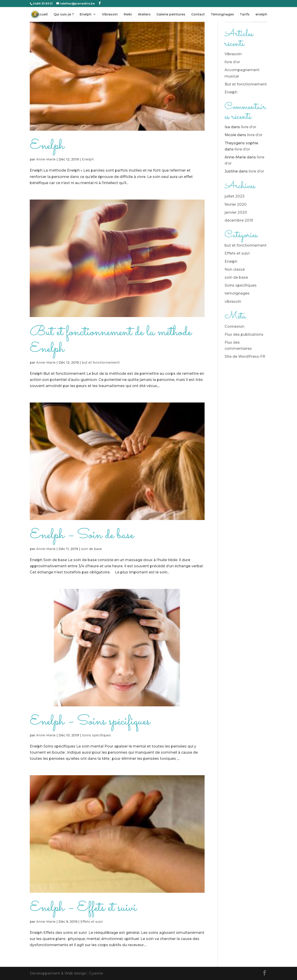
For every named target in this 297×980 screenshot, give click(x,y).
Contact (198, 15)
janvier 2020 (236, 212)
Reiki (128, 15)
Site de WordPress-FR (245, 356)
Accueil (42, 15)
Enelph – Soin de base (82, 535)
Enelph (86, 15)
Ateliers (144, 15)
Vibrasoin (110, 15)
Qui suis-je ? (64, 15)
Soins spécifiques (96, 735)
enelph (261, 15)
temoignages (237, 293)
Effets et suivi (92, 922)
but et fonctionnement (101, 362)
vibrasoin (233, 301)
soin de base (92, 549)
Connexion (234, 326)
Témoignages (222, 15)
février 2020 (236, 204)
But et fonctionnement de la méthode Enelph (111, 340)
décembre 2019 (239, 220)
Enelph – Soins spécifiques (90, 721)
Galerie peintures (171, 15)
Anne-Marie (46, 159)
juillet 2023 (235, 196)
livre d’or (232, 62)
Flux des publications (244, 334)
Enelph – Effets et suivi (83, 908)
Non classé (235, 269)
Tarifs (245, 15)
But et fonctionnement (246, 84)
